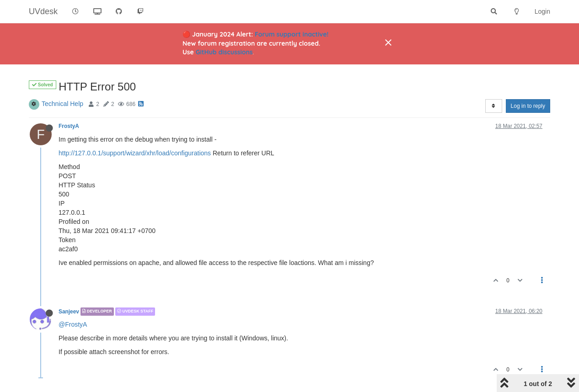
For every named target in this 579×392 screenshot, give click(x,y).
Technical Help (62, 104)
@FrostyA (73, 324)
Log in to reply (528, 106)
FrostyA (69, 126)
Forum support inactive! (292, 34)
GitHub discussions (224, 52)
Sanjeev (69, 312)
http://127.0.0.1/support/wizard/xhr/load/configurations (135, 153)
